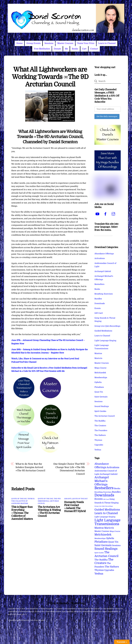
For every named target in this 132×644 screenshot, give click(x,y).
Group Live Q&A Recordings (107, 326)
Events (98, 308)
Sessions (49, 43)
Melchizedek (100, 373)
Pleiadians (99, 387)
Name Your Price (86, 43)
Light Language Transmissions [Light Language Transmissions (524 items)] (107, 522)
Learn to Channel (107, 43)
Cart (84, 49)
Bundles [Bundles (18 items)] (116, 492)
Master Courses (65, 43)
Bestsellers (99, 284)
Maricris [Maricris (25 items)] (109, 528)
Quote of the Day (19, 499)
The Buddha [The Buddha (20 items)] (101, 560)
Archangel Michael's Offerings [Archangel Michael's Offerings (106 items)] (102, 481)
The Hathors (100, 435)
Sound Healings (102, 406)
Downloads (100, 303)
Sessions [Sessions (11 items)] (116, 545)
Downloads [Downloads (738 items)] (104, 495)
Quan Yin (99, 392)
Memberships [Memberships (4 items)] (100, 538)
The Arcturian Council (105, 416)
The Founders (101, 430)
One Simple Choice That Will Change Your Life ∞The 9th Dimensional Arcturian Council (69, 469)
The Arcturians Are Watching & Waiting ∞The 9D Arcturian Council (49, 511)
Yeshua (98, 450)
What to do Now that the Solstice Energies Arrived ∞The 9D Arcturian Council (30, 467)
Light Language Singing (105, 341)
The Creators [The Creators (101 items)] (104, 561)
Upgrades (99, 445)
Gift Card (99, 313)
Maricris (98, 358)
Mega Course (100, 368)
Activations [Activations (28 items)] (113, 467)
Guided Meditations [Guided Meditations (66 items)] (107, 510)
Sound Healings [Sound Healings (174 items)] (106, 549)
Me (66, 49)
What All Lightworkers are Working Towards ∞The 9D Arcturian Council (50, 77)
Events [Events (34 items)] (99, 499)
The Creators (100, 426)
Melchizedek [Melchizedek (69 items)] (103, 535)
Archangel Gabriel (103, 271)
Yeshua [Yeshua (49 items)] (99, 574)
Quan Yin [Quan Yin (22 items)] (113, 542)
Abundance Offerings (104, 254)
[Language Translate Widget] (103, 236)
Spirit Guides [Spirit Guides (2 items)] (99, 553)
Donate (57, 49)
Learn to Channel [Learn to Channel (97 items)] (106, 513)
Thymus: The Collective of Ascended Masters (23, 501)
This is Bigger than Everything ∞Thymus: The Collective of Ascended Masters (22, 513)
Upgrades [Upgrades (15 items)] (109, 570)
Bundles (98, 299)
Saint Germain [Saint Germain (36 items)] (103, 545)
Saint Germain (101, 397)
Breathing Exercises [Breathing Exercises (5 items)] (103, 492)
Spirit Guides (100, 411)
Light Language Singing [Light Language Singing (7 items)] (105, 517)
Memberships (101, 378)
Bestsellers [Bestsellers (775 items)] (104, 488)
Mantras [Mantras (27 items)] (99, 528)
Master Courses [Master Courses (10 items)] (102, 531)
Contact (94, 49)
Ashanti (68, 499)
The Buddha (100, 421)
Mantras (98, 353)
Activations (100, 258)
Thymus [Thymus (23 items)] (99, 570)
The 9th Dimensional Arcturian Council (49, 501)
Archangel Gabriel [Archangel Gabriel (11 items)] (109, 474)
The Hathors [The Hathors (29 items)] (112, 567)
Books (75, 49)
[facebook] (106, 214)
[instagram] (114, 214)
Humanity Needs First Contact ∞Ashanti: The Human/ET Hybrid (75, 507)
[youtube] (98, 214)
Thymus (98, 440)
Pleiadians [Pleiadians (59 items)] (101, 542)
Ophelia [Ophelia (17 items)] (110, 538)
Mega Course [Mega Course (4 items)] (115, 531)
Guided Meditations (103, 331)
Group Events (34, 43)
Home (20, 43)
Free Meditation (42, 49)
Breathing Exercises (104, 294)
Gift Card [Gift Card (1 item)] (106, 499)
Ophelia (98, 382)
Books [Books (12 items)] (117, 488)
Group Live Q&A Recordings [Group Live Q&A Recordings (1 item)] (104, 506)
